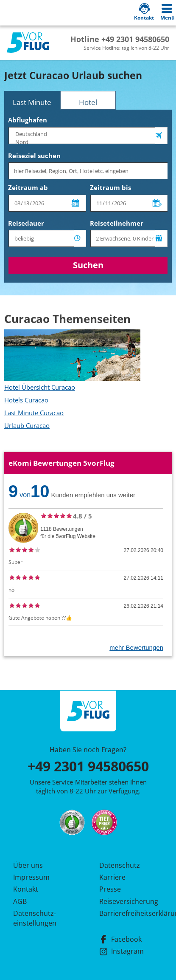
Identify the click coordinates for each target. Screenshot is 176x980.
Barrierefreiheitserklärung (131, 913)
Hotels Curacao (26, 400)
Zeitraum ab (28, 187)
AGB (20, 901)
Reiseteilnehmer (117, 223)
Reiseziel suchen (34, 156)
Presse (110, 889)
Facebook (120, 939)
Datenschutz (120, 865)
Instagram (122, 951)
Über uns (28, 865)
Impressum (31, 877)
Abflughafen (28, 120)
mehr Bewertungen (136, 647)
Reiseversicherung (129, 901)
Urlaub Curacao (27, 425)
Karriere (112, 877)
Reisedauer (26, 223)
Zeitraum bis (110, 187)
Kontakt (26, 889)
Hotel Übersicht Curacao (40, 387)
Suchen (88, 265)
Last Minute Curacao (34, 413)
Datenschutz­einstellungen (35, 918)
